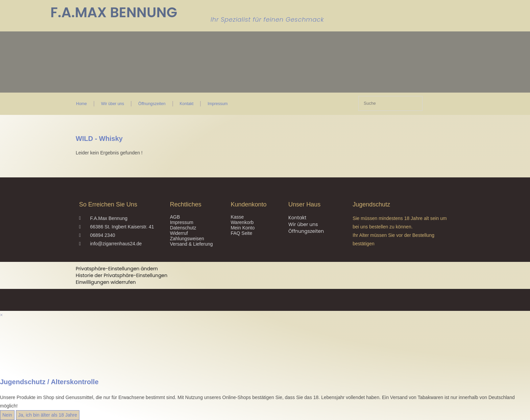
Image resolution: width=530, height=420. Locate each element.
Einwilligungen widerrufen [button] (106, 282)
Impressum (218, 104)
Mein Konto (243, 228)
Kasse (237, 217)
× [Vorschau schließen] (1, 315)
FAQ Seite (241, 233)
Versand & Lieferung (191, 244)
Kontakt (187, 104)
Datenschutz (183, 228)
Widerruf (179, 233)
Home (81, 104)
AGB (175, 217)
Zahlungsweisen (187, 239)
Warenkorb (242, 222)
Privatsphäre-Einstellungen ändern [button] (117, 269)
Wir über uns (113, 104)
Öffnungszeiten (152, 104)
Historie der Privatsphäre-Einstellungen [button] (122, 275)
